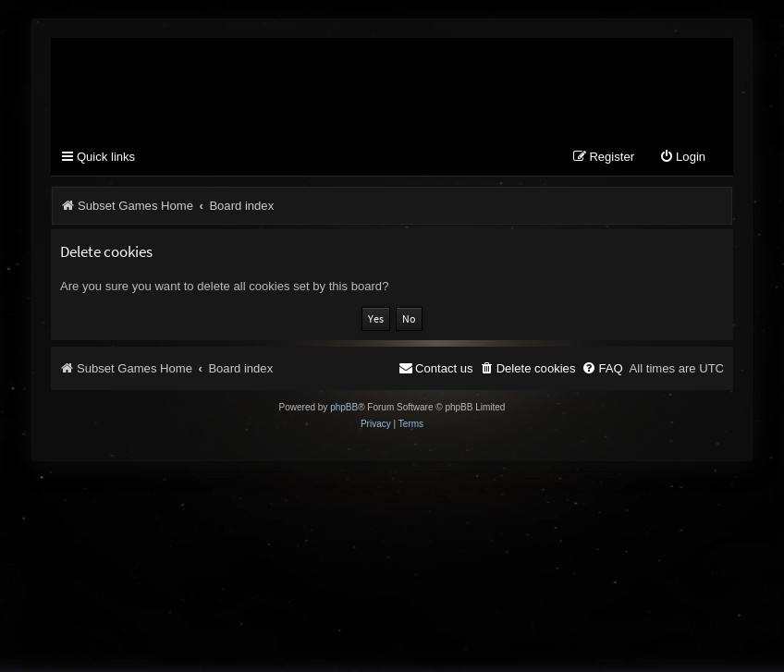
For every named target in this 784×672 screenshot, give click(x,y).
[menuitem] (682, 158)
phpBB (344, 407)
